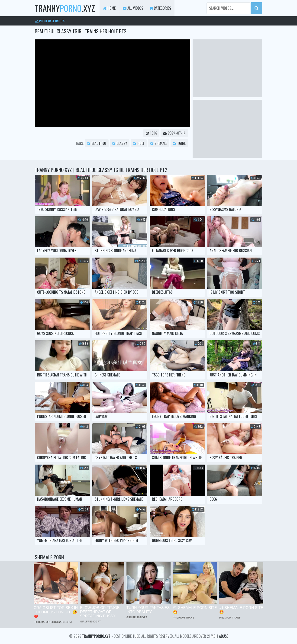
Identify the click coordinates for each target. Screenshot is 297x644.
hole (139, 143)
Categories (161, 8)
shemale (159, 143)
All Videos (133, 8)
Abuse (224, 636)
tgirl (179, 143)
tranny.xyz (65, 8)
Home (109, 8)
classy (120, 143)
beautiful (97, 143)
